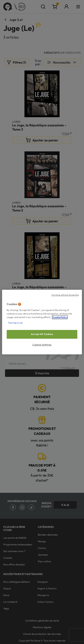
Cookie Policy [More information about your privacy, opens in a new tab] (60, 317)
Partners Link (16, 323)
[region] (42, 322)
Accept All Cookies (42, 334)
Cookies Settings (42, 345)
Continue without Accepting (65, 295)
